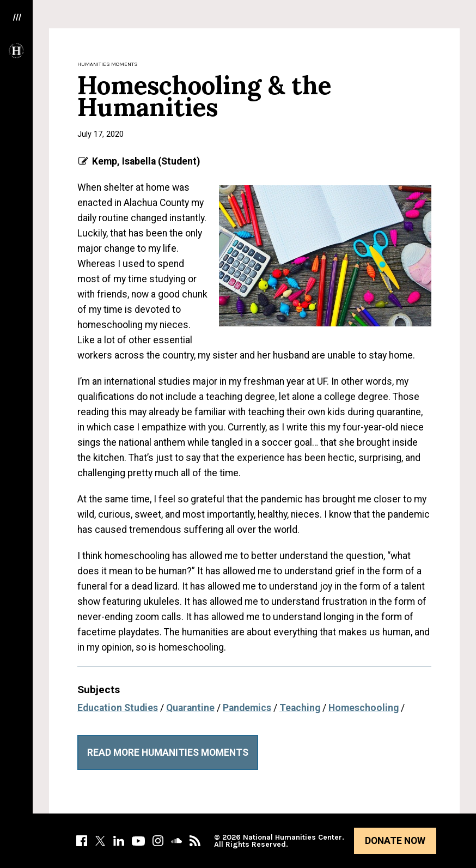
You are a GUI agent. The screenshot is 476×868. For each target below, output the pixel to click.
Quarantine (190, 708)
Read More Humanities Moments (168, 752)
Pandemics (247, 708)
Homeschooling (364, 708)
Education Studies (118, 708)
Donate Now (395, 841)
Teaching (300, 708)
